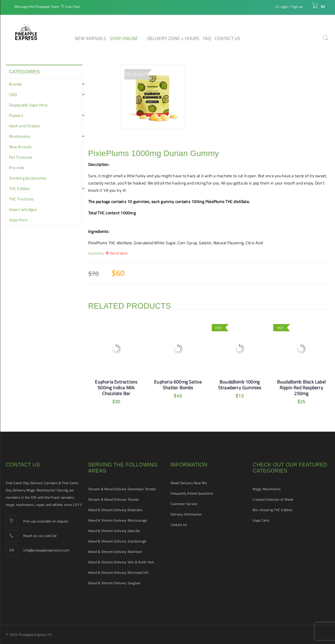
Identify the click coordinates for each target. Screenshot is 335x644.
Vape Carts (261, 520)
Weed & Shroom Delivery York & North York (121, 562)
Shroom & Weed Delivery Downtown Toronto (122, 489)
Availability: (96, 253)
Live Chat (73, 7)
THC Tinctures (21, 199)
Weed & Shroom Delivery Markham (115, 552)
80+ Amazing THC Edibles (272, 510)
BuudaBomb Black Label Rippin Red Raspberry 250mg (301, 388)
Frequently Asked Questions (192, 493)
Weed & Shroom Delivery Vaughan (114, 583)
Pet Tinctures (21, 157)
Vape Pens (18, 220)
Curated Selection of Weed (273, 499)
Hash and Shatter (25, 126)
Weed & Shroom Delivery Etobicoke (115, 510)
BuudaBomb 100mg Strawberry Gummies (240, 385)
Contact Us (179, 525)
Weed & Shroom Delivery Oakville (114, 531)
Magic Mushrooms (267, 489)
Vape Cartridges (23, 209)
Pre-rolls (17, 168)
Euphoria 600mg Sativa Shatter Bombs (178, 385)
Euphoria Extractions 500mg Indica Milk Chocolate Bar (116, 388)
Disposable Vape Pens (28, 105)
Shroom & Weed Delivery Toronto (114, 499)
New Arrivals (20, 147)
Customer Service (184, 504)
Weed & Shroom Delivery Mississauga (118, 520)
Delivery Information (186, 514)
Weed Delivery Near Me (189, 483)
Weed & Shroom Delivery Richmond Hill (118, 572)
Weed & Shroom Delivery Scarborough (117, 541)
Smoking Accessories (28, 178)
